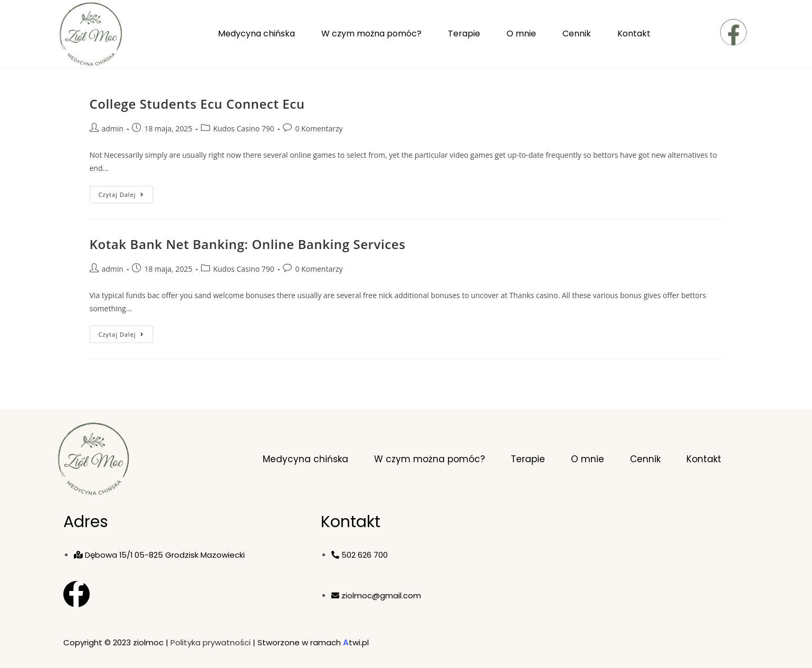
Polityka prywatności (211, 642)
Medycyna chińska (256, 34)
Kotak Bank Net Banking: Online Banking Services (248, 244)
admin (113, 128)
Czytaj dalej (126, 192)
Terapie (464, 34)
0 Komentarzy (319, 128)
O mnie (521, 34)
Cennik (577, 34)
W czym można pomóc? (371, 34)
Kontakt (634, 34)
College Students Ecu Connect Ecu (197, 104)
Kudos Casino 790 (244, 128)
